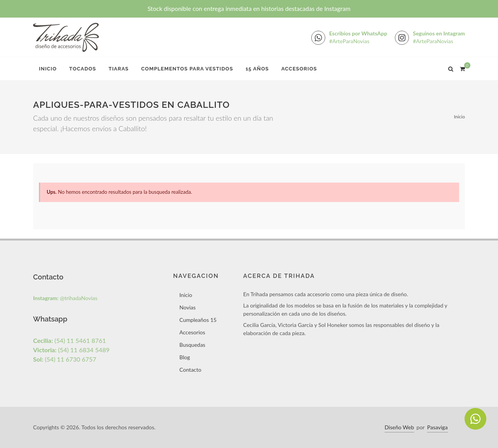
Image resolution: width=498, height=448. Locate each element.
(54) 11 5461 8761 (69, 340)
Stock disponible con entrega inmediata (249, 9)
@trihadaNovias (65, 298)
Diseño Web (399, 427)
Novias (188, 307)
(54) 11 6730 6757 (65, 359)
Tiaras (119, 69)
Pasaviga (438, 427)
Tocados (83, 69)
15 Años (257, 69)
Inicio (48, 69)
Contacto (190, 370)
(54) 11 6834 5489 (71, 350)
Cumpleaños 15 (198, 320)
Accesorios (299, 69)
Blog (185, 357)
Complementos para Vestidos (187, 69)
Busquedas (192, 345)
